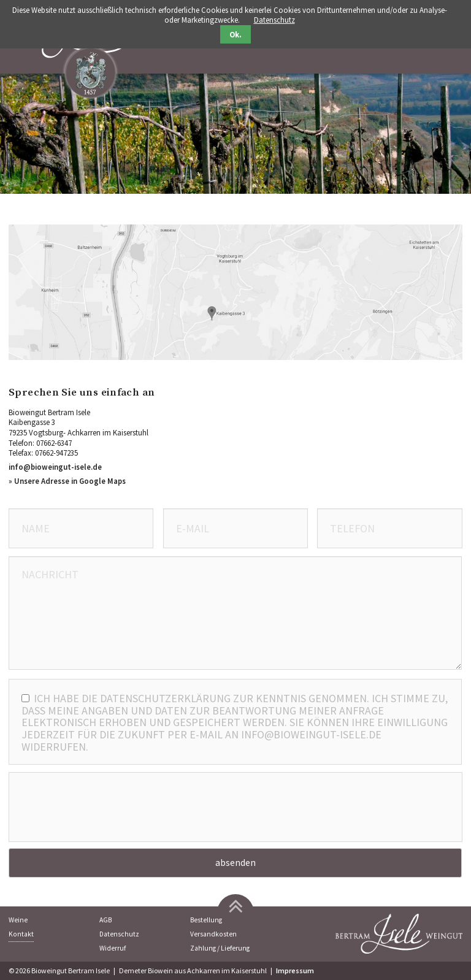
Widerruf (113, 948)
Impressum (295, 970)
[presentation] (235, 809)
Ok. (235, 35)
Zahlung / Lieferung (220, 948)
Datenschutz (119, 934)
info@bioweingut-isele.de (55, 467)
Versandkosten (213, 934)
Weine (18, 920)
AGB (105, 920)
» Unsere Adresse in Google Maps (67, 481)
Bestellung (206, 920)
